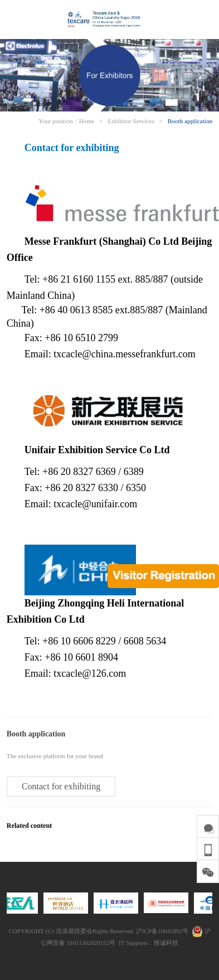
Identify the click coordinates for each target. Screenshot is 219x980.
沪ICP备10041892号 (162, 931)
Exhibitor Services (131, 121)
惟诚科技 (166, 943)
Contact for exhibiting (61, 786)
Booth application (190, 121)
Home (87, 121)
